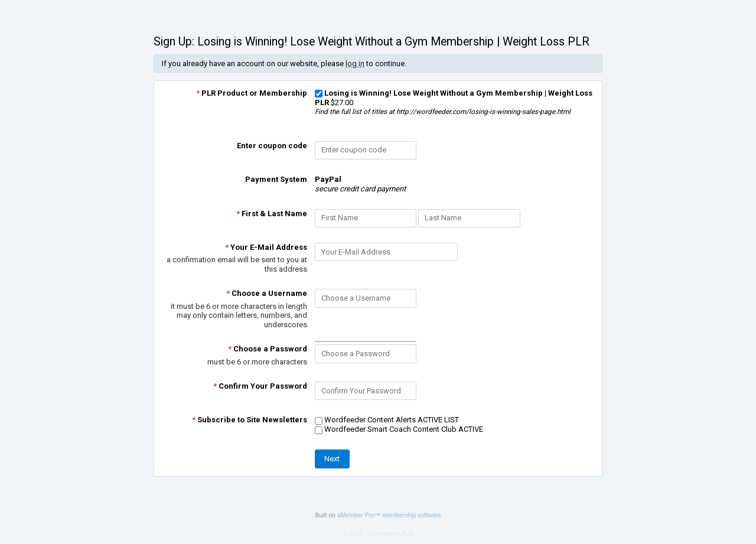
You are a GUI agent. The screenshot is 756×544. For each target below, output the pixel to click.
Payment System (276, 179)
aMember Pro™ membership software (389, 515)
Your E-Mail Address (266, 247)
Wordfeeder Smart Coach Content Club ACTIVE (399, 429)
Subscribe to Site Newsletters (250, 420)
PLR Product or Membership (252, 93)
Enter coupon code (272, 146)
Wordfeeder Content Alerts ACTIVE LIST (387, 420)
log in (355, 63)
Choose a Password (268, 349)
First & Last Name (272, 214)
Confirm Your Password (260, 386)
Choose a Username (267, 293)
